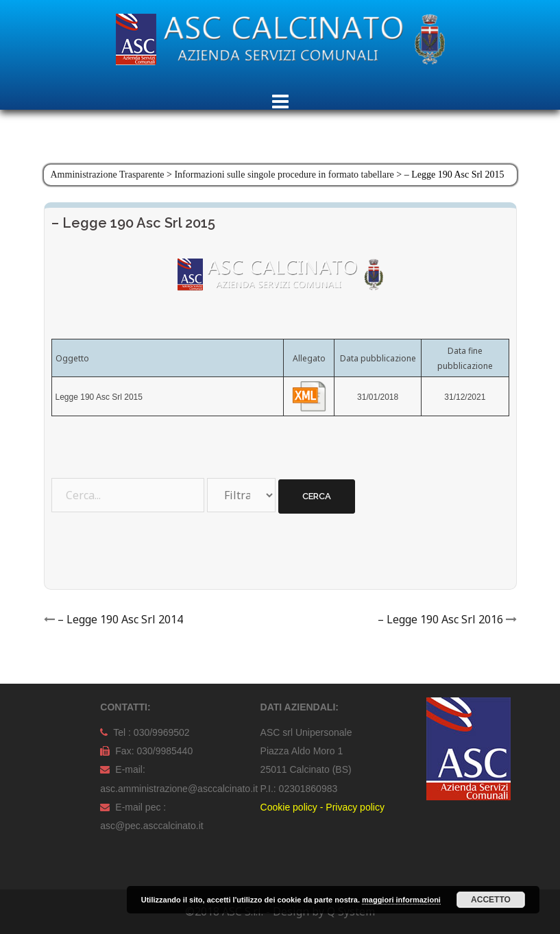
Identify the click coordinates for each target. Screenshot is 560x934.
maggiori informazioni (401, 900)
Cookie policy (289, 807)
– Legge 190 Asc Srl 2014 (120, 619)
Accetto (491, 900)
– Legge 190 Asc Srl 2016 (440, 619)
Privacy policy (355, 807)
